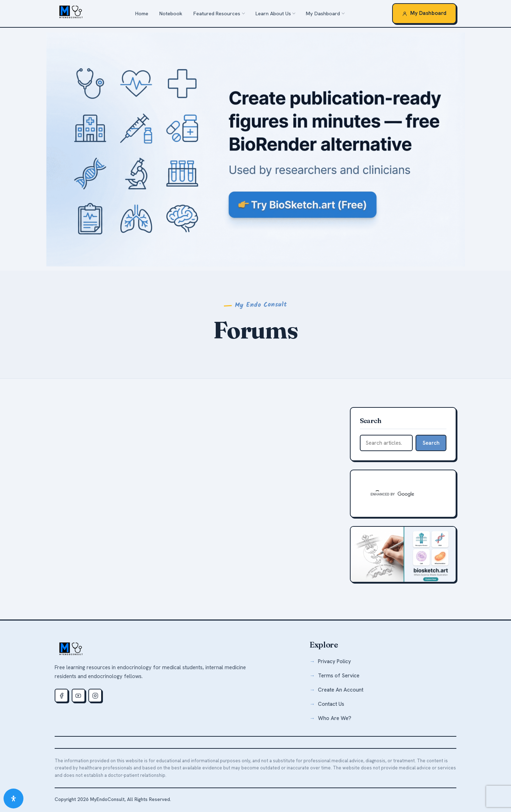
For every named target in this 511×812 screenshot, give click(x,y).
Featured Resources (217, 13)
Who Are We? (335, 718)
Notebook (171, 13)
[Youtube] (78, 695)
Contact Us (331, 704)
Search (431, 443)
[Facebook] (61, 695)
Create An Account (341, 690)
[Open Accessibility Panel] (13, 799)
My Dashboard (323, 13)
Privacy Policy (334, 661)
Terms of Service (339, 676)
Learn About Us (273, 13)
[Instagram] (95, 695)
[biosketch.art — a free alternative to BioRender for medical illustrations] (255, 149)
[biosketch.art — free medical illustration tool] (403, 554)
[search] (395, 494)
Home (142, 13)
